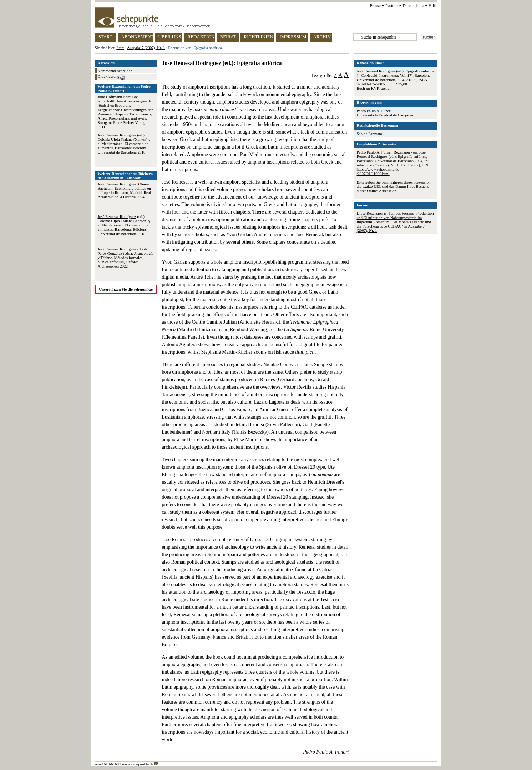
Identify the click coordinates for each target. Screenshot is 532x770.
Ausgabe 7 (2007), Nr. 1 (146, 47)
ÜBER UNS (170, 37)
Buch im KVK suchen (374, 88)
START (105, 37)
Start (120, 47)
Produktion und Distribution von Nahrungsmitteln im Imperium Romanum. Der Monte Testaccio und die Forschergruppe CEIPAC (395, 220)
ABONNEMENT (137, 37)
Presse (375, 6)
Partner (392, 6)
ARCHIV (322, 37)
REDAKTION (201, 37)
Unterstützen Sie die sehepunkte (126, 289)
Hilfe (433, 6)
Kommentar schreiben (115, 71)
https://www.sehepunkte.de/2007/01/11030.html (378, 171)
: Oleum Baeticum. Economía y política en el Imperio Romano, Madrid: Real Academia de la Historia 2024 (124, 190)
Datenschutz (413, 6)
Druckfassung (112, 77)
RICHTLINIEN (259, 37)
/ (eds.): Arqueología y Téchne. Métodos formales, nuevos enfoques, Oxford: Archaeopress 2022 (126, 257)
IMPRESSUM (293, 37)
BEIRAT (228, 37)
